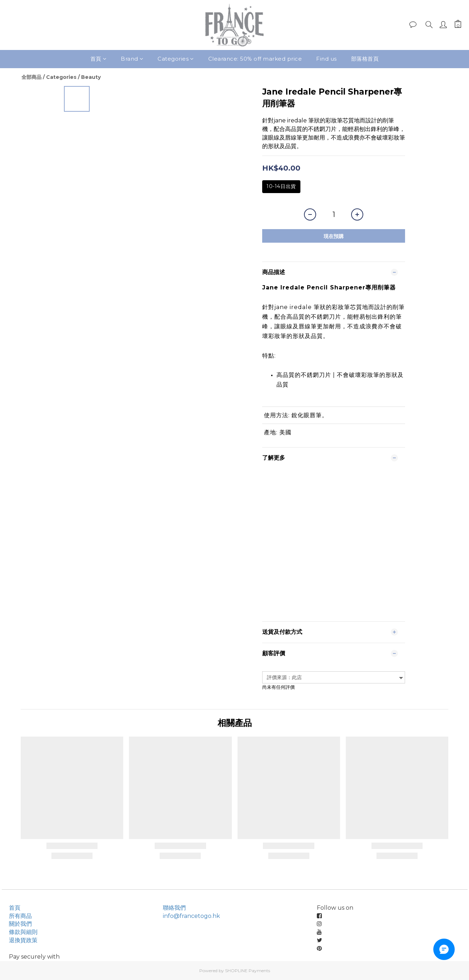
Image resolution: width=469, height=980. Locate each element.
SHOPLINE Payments (248, 971)
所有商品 (20, 916)
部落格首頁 (365, 59)
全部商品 (31, 77)
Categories (176, 59)
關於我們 (20, 924)
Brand (132, 59)
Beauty (91, 77)
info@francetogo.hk (191, 916)
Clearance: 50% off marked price (255, 59)
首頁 (99, 59)
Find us (326, 59)
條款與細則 (23, 932)
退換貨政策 (23, 940)
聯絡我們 (174, 908)
